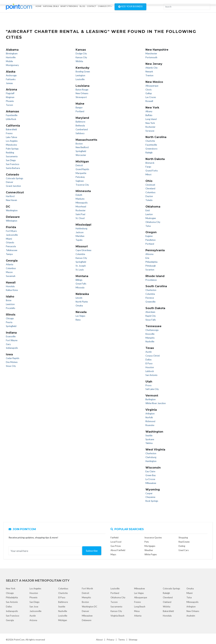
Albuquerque (152, 86)
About (99, 640)
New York (150, 123)
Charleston (151, 290)
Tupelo (79, 240)
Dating (182, 546)
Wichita (79, 61)
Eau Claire (150, 471)
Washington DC (90, 607)
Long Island (151, 119)
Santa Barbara (13, 168)
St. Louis (80, 270)
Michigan (63, 620)
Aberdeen (150, 312)
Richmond (150, 421)
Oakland (167, 602)
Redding (10, 153)
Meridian (80, 236)
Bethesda (80, 126)
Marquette (81, 173)
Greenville (150, 302)
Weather (149, 550)
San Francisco (13, 164)
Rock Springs (152, 501)
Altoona (149, 254)
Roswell (149, 101)
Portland (80, 111)
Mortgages (150, 546)
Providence (151, 280)
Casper (149, 493)
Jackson (80, 232)
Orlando (10, 242)
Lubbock (150, 371)
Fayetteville (12, 115)
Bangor (79, 107)
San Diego (11, 160)
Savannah (11, 276)
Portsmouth (151, 57)
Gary (8, 344)
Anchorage (11, 75)
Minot (148, 174)
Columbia (80, 254)
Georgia (10, 620)
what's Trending (69, 6)
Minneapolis (82, 203)
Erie (147, 258)
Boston (79, 144)
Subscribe (92, 551)
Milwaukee (151, 483)
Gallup (149, 93)
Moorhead (81, 207)
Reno (78, 320)
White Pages (151, 554)
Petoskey (80, 177)
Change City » (105, 6)
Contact (92, 6)
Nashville (150, 341)
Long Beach (140, 607)
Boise (9, 300)
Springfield (11, 326)
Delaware (87, 620)
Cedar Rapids (13, 358)
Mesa (137, 611)
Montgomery (12, 65)
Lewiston (10, 304)
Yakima (149, 443)
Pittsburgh (151, 266)
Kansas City (81, 57)
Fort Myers (11, 231)
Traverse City (82, 185)
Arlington (150, 414)
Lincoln (79, 298)
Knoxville (150, 334)
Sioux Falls (151, 320)
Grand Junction (13, 186)
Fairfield (114, 538)
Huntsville (11, 57)
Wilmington (12, 221)
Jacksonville (12, 235)
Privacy (110, 640)
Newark (149, 72)
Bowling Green (83, 72)
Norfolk (149, 417)
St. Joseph (81, 266)
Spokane (150, 439)
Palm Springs (12, 149)
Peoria (9, 322)
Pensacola (11, 246)
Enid (148, 210)
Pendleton (151, 240)
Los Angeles (12, 141)
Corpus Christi (153, 356)
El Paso (149, 363)
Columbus (11, 268)
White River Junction (156, 403)
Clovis (148, 90)
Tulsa (148, 226)
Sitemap (133, 640)
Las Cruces (151, 97)
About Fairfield (118, 550)
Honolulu (10, 286)
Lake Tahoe (11, 137)
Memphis (150, 338)
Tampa (9, 254)
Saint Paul (80, 214)
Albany (149, 111)
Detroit (79, 165)
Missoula (80, 287)
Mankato (80, 199)
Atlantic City (152, 68)
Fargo (148, 167)
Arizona (33, 620)
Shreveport (81, 97)
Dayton (149, 196)
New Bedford (82, 147)
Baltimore (80, 122)
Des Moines (12, 362)
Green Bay (151, 475)
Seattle (149, 435)
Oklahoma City (153, 222)
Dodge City (81, 53)
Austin (149, 352)
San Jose (34, 607)
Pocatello (11, 308)
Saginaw (80, 181)
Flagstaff (10, 93)
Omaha (79, 306)
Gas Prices (116, 546)
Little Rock (11, 119)
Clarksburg (151, 457)
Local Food (116, 542)
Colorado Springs (15, 178)
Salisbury (80, 133)
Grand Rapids (82, 169)
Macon (9, 272)
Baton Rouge (82, 90)
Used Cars (184, 550)
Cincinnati (150, 185)
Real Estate (184, 542)
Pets (147, 542)
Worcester (81, 155)
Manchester (151, 53)
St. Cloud (80, 218)
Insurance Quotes (153, 538)
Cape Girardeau (83, 250)
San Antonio (151, 375)
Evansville (11, 336)
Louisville (80, 79)
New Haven (11, 200)
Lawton (149, 214)
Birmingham (12, 53)
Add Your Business (130, 7)
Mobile (9, 61)
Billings (79, 280)
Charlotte (150, 141)
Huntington (151, 461)
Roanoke (150, 425)
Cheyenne (150, 497)
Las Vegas (80, 316)
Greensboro (151, 149)
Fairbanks (11, 79)
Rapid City (151, 316)
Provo (148, 385)
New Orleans (82, 93)
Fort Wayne (12, 340)
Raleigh (149, 153)
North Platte (82, 302)
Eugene (149, 236)
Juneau (9, 83)
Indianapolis (12, 348)
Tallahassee (12, 250)
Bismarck (150, 163)
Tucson (9, 105)
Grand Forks (152, 171)
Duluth (79, 195)
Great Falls (81, 284)
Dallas (148, 360)
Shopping (183, 538)
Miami (9, 239)
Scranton (150, 270)
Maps (113, 554)
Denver (10, 182)
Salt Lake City (152, 389)
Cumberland (82, 129)
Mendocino (11, 145)
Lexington (80, 75)
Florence (150, 298)
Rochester (81, 210)
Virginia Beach (117, 616)
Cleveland (150, 188)
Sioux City (11, 366)
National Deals (51, 6)
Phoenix (10, 101)
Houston (150, 367)
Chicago (10, 318)
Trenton (149, 75)
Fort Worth (87, 588)
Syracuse (150, 131)
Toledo (149, 200)
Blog (82, 6)
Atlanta (10, 264)
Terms (122, 640)
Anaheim (191, 616)
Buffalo (149, 115)
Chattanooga (152, 330)
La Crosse (150, 479)
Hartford (10, 196)
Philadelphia (151, 262)
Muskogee (151, 218)
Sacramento (12, 156)
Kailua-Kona (12, 290)
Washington (12, 210)
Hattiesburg (81, 228)
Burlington (151, 399)
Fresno (9, 133)
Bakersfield (11, 129)
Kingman (10, 97)
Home (38, 6)
